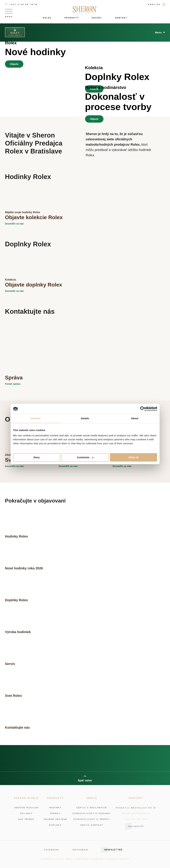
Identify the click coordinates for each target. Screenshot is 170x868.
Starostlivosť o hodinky (92, 813)
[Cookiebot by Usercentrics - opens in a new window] (143, 409)
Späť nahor (85, 778)
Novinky (26, 813)
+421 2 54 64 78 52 (22, 5)
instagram (80, 850)
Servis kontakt (92, 825)
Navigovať (136, 826)
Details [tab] (85, 418)
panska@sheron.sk (136, 813)
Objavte (14, 64)
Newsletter (114, 850)
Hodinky (55, 808)
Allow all (134, 457)
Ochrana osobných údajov (110, 859)
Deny (37, 457)
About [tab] (135, 418)
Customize (85, 457)
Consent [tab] (35, 418)
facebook (52, 850)
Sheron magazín (26, 808)
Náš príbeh (26, 819)
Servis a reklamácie (92, 808)
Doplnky (55, 825)
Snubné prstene (55, 819)
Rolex (47, 18)
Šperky (55, 813)
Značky (97, 18)
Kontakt (121, 18)
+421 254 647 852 (136, 819)
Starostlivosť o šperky (92, 819)
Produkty (72, 18)
